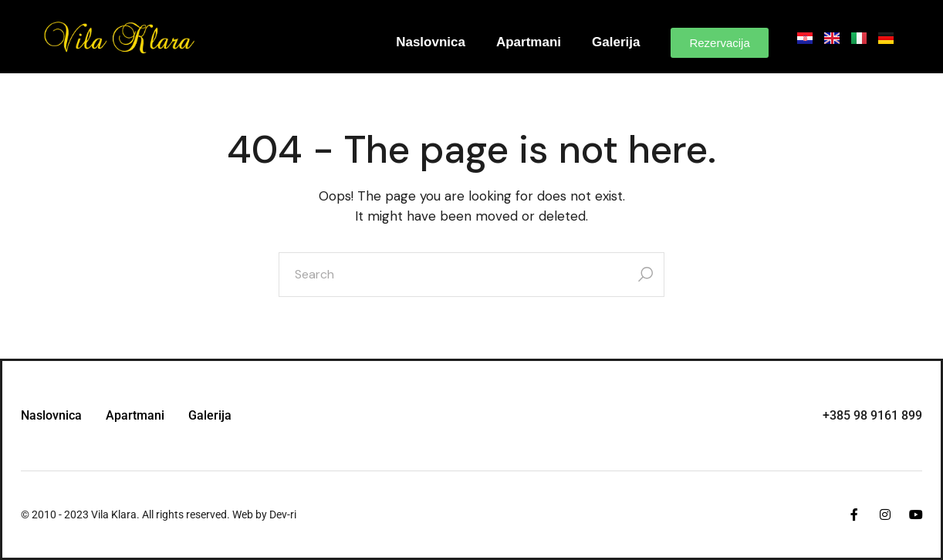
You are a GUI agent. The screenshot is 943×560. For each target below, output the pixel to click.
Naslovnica (431, 42)
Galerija (616, 42)
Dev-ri (283, 514)
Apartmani (529, 42)
